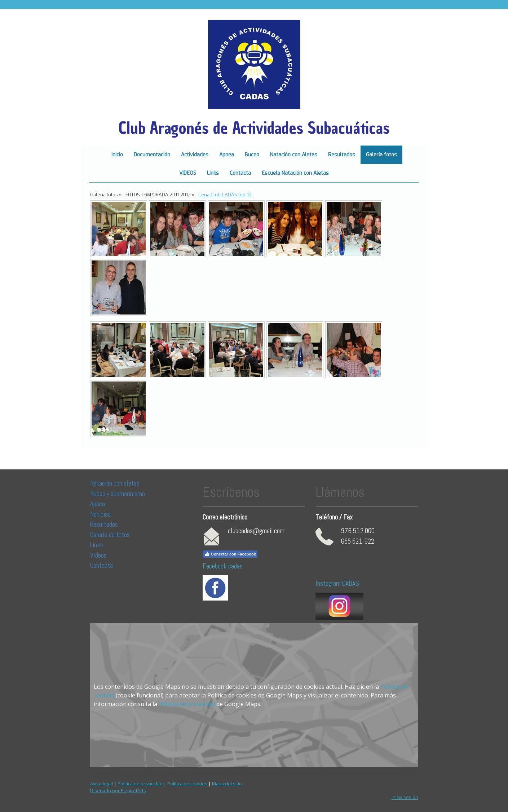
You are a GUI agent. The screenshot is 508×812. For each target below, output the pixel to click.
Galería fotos (381, 155)
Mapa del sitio (227, 784)
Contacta (240, 173)
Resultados (342, 155)
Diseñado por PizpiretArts (118, 790)
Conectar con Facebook (230, 554)
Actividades (195, 155)
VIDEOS (188, 173)
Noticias (101, 514)
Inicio (117, 155)
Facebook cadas (223, 566)
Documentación (152, 155)
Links (213, 173)
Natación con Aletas (294, 155)
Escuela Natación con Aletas (295, 173)
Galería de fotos (110, 535)
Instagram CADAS (337, 583)
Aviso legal (101, 784)
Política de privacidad (187, 704)
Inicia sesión (405, 797)
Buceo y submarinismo (118, 494)
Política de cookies (187, 784)
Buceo (252, 155)
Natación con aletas (115, 483)
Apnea (227, 155)
